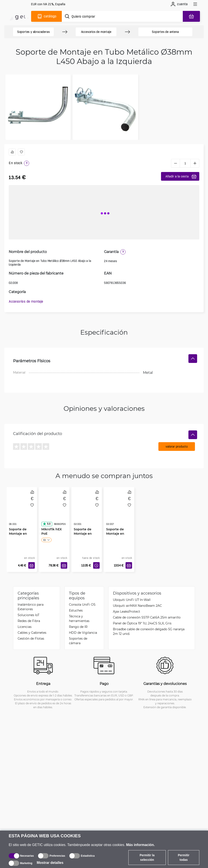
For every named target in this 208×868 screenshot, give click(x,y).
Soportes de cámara (78, 641)
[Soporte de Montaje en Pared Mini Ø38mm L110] (22, 511)
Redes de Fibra (29, 621)
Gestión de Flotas (31, 638)
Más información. (141, 845)
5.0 (47, 524)
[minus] (175, 163)
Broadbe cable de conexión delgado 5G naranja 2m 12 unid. (149, 631)
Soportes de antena (165, 32)
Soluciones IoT (29, 615)
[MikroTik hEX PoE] (54, 511)
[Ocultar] (193, 359)
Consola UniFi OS (82, 604)
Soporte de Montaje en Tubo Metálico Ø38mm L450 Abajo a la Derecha (117, 536)
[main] (19, 16)
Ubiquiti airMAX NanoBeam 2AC (137, 606)
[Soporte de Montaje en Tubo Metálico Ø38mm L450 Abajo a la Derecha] (119, 511)
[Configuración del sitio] (48, 4)
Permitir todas (184, 857)
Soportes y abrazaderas (34, 32)
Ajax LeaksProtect (127, 611)
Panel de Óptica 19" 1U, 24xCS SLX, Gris (142, 623)
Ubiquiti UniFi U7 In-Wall (132, 600)
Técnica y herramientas (79, 619)
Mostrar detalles (50, 863)
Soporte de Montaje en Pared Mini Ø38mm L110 (19, 536)
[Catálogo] (46, 16)
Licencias (25, 627)
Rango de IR (78, 627)
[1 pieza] (185, 163)
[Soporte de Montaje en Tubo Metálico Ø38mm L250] (87, 511)
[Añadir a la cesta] (32, 565)
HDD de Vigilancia (83, 633)
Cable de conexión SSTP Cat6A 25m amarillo (147, 617)
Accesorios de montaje (96, 32)
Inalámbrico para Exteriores (31, 607)
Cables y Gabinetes (32, 633)
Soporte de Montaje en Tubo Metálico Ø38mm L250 (85, 536)
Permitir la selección (147, 857)
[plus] (195, 163)
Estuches (76, 610)
